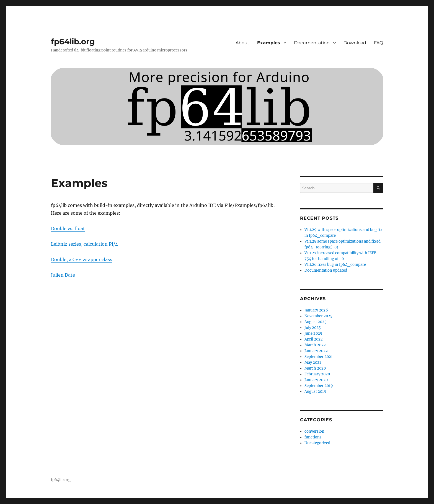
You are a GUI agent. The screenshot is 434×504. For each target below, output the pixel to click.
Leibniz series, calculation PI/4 (84, 244)
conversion (314, 431)
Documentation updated (326, 270)
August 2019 (315, 392)
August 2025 (316, 322)
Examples (269, 43)
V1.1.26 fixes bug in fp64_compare (335, 265)
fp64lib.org (73, 41)
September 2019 (319, 386)
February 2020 (317, 374)
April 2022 (314, 339)
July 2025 (313, 328)
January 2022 (316, 351)
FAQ (379, 43)
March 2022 (315, 345)
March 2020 (315, 368)
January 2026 (316, 310)
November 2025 (318, 316)
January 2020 (316, 380)
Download (355, 43)
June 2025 (313, 333)
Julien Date (63, 275)
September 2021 (319, 357)
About (242, 43)
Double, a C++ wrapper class (82, 259)
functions (313, 437)
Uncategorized (317, 443)
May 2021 (313, 363)
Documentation (312, 43)
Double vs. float (68, 228)
